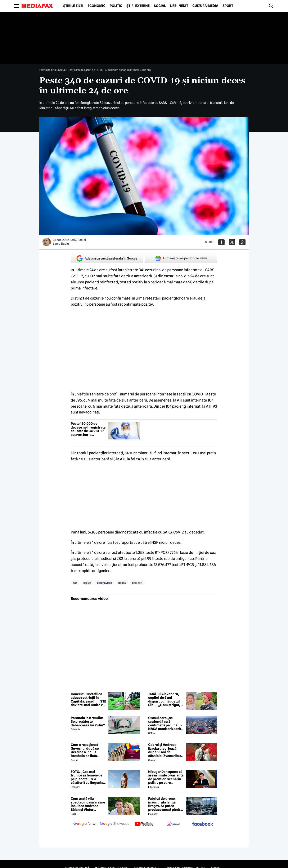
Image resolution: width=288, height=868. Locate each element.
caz (75, 583)
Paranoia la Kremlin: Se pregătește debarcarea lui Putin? (88, 722)
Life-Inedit (179, 6)
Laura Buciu (61, 244)
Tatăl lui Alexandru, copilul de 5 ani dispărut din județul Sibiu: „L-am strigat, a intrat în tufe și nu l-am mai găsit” (165, 700)
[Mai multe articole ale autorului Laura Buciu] (47, 242)
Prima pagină (48, 70)
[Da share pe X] (232, 242)
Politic (116, 6)
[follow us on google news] (85, 824)
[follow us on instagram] (173, 824)
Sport (228, 6)
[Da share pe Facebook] (221, 242)
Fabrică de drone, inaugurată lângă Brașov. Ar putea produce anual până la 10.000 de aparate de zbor (166, 804)
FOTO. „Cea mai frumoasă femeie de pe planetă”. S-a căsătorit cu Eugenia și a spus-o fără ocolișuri (87, 777)
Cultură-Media (205, 6)
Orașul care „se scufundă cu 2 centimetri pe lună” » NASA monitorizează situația (165, 723)
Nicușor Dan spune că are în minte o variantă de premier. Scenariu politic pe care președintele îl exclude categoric (166, 777)
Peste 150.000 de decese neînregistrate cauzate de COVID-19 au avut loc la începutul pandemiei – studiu (89, 429)
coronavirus (105, 583)
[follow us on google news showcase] (115, 824)
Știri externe (138, 6)
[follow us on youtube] (144, 824)
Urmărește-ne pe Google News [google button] (181, 258)
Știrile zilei (73, 6)
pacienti (137, 583)
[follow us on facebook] (203, 824)
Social (160, 6)
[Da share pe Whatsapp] (242, 242)
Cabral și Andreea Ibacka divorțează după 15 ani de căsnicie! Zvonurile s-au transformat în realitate (165, 750)
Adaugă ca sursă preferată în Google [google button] (107, 258)
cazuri (87, 583)
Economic (96, 6)
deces (122, 583)
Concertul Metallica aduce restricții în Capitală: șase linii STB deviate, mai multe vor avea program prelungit (89, 700)
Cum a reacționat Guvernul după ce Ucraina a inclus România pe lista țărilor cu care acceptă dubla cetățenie (85, 750)
